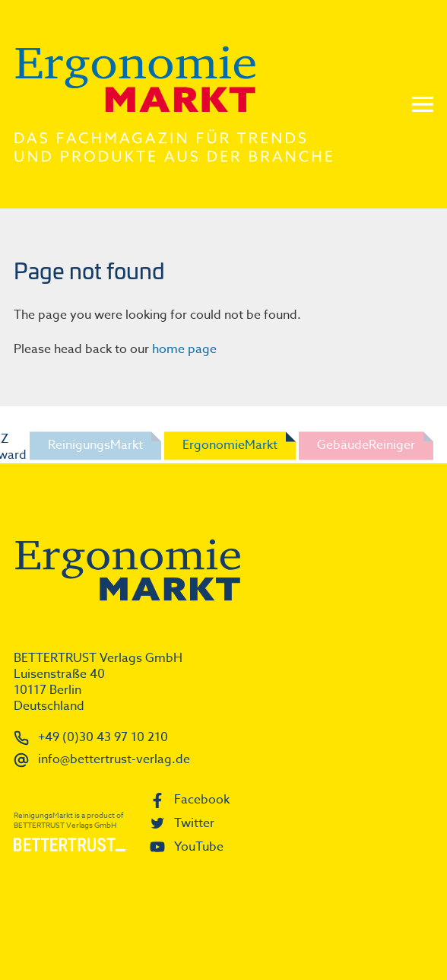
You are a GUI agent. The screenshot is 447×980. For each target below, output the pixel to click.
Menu (423, 104)
